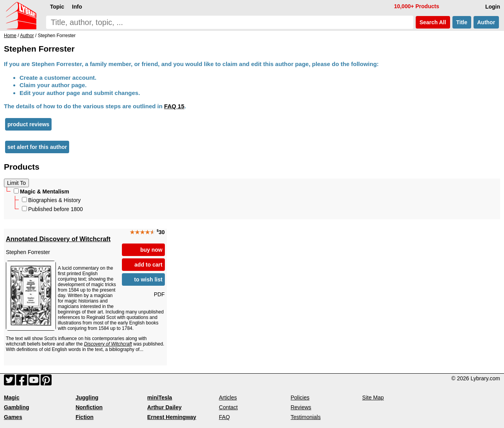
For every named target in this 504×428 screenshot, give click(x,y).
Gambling (17, 407)
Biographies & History (51, 200)
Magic (12, 398)
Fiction (84, 417)
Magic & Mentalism (41, 192)
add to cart (148, 265)
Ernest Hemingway (172, 417)
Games (13, 417)
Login (493, 7)
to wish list (148, 279)
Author (486, 22)
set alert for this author (37, 147)
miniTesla (160, 398)
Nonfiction (89, 407)
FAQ (224, 417)
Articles (228, 398)
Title (462, 22)
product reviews (28, 124)
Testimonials (306, 417)
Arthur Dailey (164, 407)
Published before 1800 (52, 209)
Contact (228, 407)
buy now (151, 250)
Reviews (301, 407)
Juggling (87, 398)
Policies (300, 398)
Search (433, 22)
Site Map (373, 398)
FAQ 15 (174, 106)
